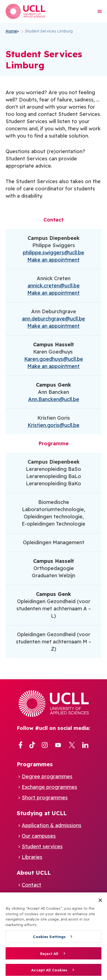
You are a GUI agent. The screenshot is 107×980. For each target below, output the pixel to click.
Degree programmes (47, 776)
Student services (42, 846)
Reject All (49, 956)
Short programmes (45, 798)
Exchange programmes (49, 787)
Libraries (32, 857)
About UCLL (34, 873)
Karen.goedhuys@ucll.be (54, 359)
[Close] (100, 902)
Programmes (35, 764)
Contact (31, 885)
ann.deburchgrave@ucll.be (53, 319)
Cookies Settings (49, 939)
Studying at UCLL (42, 813)
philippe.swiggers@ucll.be (53, 253)
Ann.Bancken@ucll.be (54, 399)
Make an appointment (53, 260)
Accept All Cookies (49, 972)
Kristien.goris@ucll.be (53, 425)
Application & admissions (52, 825)
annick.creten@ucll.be (54, 286)
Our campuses (39, 836)
